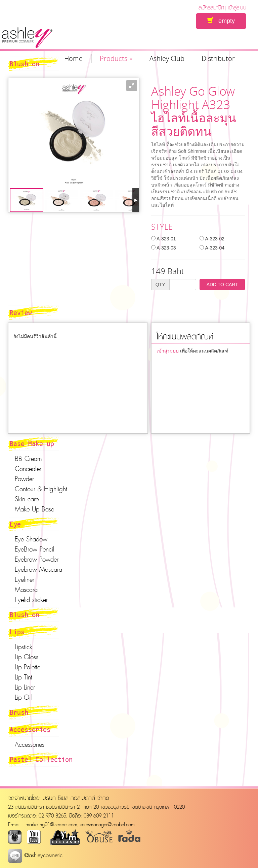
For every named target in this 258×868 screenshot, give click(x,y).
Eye (15, 524)
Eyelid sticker (31, 600)
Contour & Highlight (41, 489)
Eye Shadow (31, 539)
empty (221, 21)
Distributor (218, 59)
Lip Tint (24, 677)
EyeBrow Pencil (35, 549)
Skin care (27, 499)
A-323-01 (164, 239)
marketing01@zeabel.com (51, 824)
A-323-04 (212, 248)
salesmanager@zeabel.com (107, 824)
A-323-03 (164, 248)
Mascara (26, 590)
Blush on (25, 614)
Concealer (28, 469)
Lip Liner (25, 687)
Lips (17, 632)
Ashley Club (167, 59)
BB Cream (28, 459)
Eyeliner (25, 579)
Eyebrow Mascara (38, 569)
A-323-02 (212, 239)
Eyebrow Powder (37, 559)
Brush (19, 712)
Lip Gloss (27, 657)
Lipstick (24, 647)
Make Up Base (34, 509)
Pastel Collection (41, 759)
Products (116, 59)
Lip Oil (23, 697)
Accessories (30, 729)
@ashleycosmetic (35, 855)
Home (73, 59)
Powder (24, 479)
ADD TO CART (222, 285)
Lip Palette (28, 667)
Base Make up (32, 443)
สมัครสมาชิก (211, 7)
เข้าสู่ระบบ (237, 7)
